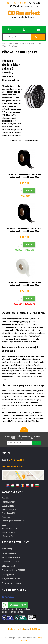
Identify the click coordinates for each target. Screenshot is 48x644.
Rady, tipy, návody (8, 502)
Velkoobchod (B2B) (9, 509)
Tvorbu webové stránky (16, 629)
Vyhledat (39, 37)
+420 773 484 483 (17, 3)
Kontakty (5, 498)
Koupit (29, 191)
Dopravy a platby (8, 506)
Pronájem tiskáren (9, 532)
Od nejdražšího (15, 140)
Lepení (17, 43)
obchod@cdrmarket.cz (28, 6)
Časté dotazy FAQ (9, 513)
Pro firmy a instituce (9, 528)
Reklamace (6, 517)
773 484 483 (13, 460)
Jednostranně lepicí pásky (31, 43)
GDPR (4, 525)
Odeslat (37, 443)
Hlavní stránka (7, 43)
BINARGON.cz (35, 629)
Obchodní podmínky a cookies (13, 521)
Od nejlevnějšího (31, 140)
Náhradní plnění (8, 536)
